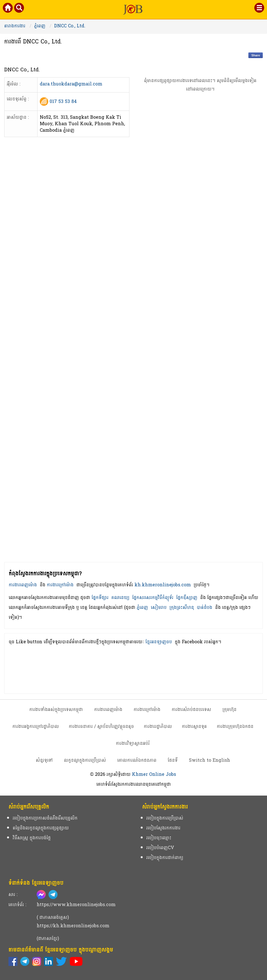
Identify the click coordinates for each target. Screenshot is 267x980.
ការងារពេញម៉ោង (23, 585)
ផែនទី (173, 760)
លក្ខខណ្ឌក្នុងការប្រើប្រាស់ (85, 760)
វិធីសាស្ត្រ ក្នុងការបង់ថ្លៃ (32, 838)
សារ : (13, 894)
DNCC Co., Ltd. (70, 26)
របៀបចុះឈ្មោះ (159, 838)
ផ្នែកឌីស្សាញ (187, 597)
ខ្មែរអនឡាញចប (159, 642)
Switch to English (209, 760)
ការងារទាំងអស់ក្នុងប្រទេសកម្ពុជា (56, 709)
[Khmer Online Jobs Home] (8, 9)
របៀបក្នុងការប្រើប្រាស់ (165, 818)
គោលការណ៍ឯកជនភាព (137, 760)
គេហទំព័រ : (17, 905)
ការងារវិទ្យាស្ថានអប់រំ (133, 743)
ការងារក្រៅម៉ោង (60, 585)
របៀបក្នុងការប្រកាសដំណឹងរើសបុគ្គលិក (45, 818)
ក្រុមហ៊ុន (230, 709)
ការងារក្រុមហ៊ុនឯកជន (235, 726)
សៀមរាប (159, 607)
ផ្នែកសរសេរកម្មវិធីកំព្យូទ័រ (153, 597)
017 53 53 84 (63, 101)
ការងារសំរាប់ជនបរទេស (191, 709)
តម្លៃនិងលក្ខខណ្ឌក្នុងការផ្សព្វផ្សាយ (41, 828)
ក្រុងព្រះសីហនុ (182, 607)
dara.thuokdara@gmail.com (71, 84)
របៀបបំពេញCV (160, 848)
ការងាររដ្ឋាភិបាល (158, 726)
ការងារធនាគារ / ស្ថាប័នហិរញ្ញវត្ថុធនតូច (101, 726)
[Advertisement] (200, 337)
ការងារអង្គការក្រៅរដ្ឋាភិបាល (36, 726)
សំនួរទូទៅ (44, 760)
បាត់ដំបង (205, 607)
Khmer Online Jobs (154, 774)
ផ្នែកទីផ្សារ (100, 597)
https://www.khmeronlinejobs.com (76, 905)
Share (256, 55)
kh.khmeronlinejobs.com (163, 585)
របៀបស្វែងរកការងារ (163, 828)
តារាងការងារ (15, 26)
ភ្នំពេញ (40, 26)
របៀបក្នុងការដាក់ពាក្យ (165, 857)
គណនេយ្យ (120, 597)
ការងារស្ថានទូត (194, 726)
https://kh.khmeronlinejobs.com (73, 926)
